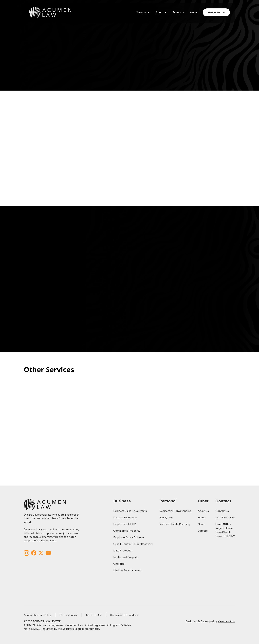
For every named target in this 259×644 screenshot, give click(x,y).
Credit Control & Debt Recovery (133, 544)
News (194, 12)
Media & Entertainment (127, 570)
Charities (119, 564)
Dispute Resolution (125, 517)
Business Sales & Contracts (130, 511)
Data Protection (123, 550)
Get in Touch (216, 12)
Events (202, 517)
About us (203, 511)
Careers (203, 531)
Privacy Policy (68, 615)
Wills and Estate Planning (175, 524)
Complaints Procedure (124, 615)
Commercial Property (127, 531)
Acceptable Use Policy (38, 615)
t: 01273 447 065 (225, 517)
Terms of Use (94, 615)
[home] (50, 12)
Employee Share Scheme (129, 537)
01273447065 (92, 257)
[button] (143, 12)
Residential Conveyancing (175, 511)
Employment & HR (125, 524)
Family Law (166, 517)
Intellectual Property (126, 557)
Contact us (222, 511)
